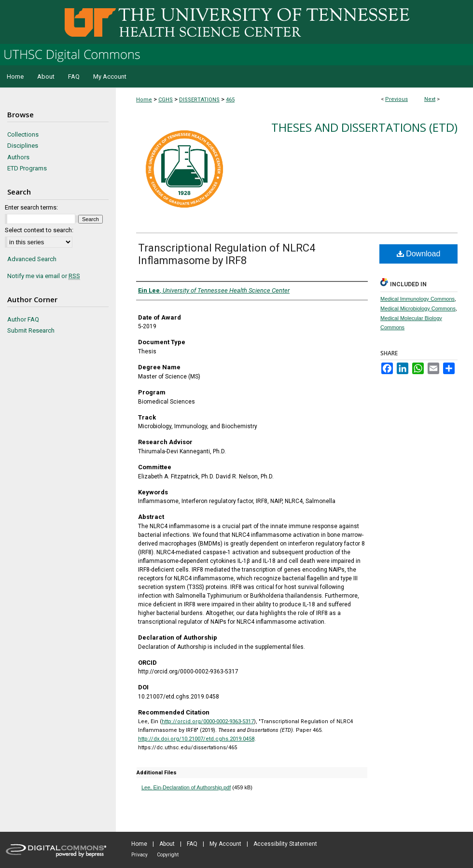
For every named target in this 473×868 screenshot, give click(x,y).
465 (230, 100)
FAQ (192, 844)
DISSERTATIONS (199, 100)
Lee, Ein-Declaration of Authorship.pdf (186, 787)
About (167, 844)
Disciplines (23, 146)
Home (144, 100)
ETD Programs (27, 168)
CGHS (166, 100)
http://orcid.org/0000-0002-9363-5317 (208, 721)
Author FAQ (23, 319)
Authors (18, 157)
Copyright (168, 855)
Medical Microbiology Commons (418, 308)
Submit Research (31, 330)
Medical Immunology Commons (417, 299)
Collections (23, 134)
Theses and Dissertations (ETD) (364, 127)
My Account (225, 844)
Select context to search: (39, 230)
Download (419, 254)
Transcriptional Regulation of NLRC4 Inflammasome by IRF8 (227, 254)
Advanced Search (32, 259)
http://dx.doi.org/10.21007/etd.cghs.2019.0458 (196, 739)
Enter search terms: (31, 207)
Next (430, 99)
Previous (396, 99)
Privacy (139, 855)
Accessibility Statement (285, 844)
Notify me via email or (44, 276)
